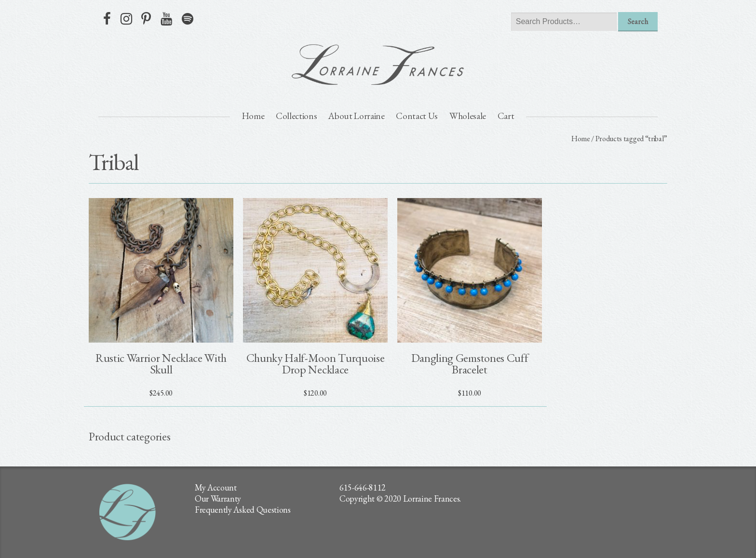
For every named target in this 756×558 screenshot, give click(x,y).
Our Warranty (218, 498)
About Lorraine (357, 116)
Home (253, 116)
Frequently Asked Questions (243, 510)
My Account (216, 487)
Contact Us (417, 116)
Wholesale (468, 116)
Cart (506, 116)
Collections (296, 116)
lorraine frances (378, 65)
